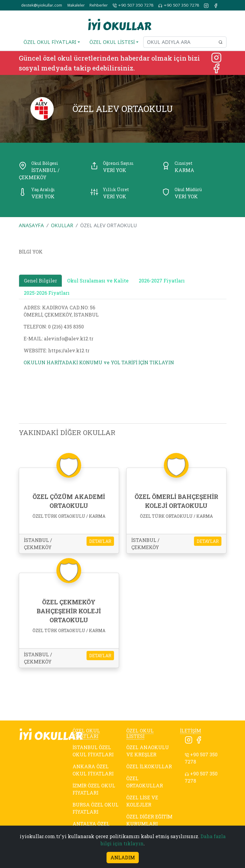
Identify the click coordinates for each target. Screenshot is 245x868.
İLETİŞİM (191, 730)
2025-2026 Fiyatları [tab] (47, 293)
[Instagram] (216, 57)
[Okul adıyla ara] (179, 42)
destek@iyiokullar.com (42, 5)
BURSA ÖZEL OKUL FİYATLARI (95, 808)
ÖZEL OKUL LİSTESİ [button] (112, 42)
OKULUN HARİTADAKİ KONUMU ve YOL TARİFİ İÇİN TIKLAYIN (99, 362)
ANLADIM (123, 857)
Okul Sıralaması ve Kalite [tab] (98, 281)
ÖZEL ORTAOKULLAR (145, 782)
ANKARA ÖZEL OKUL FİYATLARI (93, 770)
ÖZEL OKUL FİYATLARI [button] (50, 42)
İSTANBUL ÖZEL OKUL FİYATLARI (93, 751)
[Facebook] (216, 68)
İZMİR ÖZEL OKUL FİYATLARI (94, 789)
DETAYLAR (100, 541)
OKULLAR (62, 225)
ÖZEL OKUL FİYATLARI (86, 733)
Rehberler (99, 5)
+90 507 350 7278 (133, 5)
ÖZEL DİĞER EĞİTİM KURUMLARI (149, 820)
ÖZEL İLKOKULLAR (149, 766)
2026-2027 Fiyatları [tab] (162, 281)
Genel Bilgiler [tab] (40, 281)
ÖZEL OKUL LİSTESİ (140, 733)
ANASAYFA (31, 225)
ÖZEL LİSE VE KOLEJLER (142, 801)
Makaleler (76, 5)
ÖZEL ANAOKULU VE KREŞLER (148, 751)
